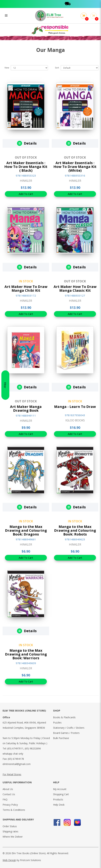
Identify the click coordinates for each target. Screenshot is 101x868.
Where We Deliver (13, 837)
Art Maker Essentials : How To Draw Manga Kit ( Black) (26, 167)
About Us (8, 789)
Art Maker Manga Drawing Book (26, 408)
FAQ (5, 799)
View (7, 68)
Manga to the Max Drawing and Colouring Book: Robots (75, 530)
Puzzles (57, 722)
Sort (57, 68)
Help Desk (59, 805)
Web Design (9, 860)
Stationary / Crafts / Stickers (69, 728)
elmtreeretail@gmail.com (17, 764)
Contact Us (9, 794)
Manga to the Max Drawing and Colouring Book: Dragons (26, 530)
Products (58, 799)
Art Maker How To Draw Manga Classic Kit (75, 288)
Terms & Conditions (14, 810)
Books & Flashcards (64, 717)
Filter (5, 434)
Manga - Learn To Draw (75, 407)
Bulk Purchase (61, 738)
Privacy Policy (10, 805)
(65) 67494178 (16, 759)
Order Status (10, 826)
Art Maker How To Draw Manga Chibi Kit (26, 288)
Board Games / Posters (66, 733)
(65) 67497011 (15, 748)
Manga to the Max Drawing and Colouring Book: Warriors (26, 654)
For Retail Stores (12, 774)
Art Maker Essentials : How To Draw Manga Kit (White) (75, 167)
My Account (60, 789)
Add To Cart (26, 194)
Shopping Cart (61, 794)
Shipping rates (10, 831)
